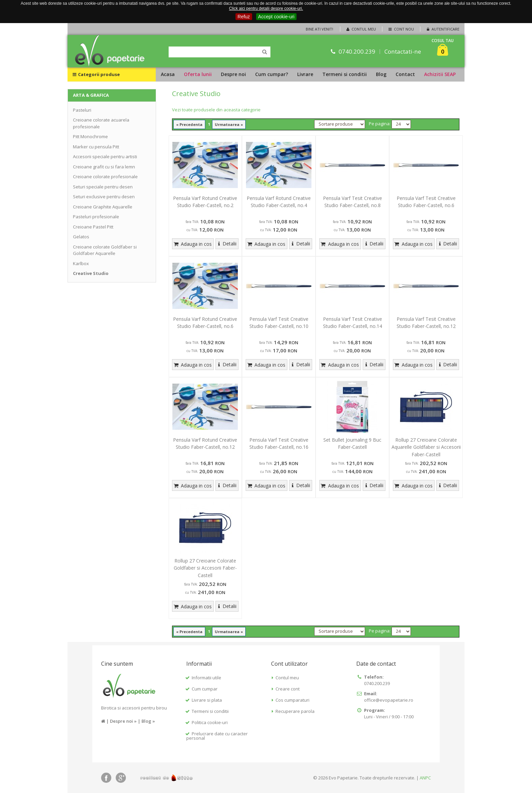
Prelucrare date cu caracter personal (217, 736)
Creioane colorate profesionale (105, 177)
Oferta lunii (198, 74)
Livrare (305, 74)
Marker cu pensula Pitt (96, 147)
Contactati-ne (403, 51)
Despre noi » (123, 721)
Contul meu (361, 29)
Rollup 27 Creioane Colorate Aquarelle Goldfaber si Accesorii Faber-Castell (426, 447)
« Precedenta (189, 124)
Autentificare (442, 29)
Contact (405, 74)
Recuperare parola (295, 711)
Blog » (148, 721)
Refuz (244, 17)
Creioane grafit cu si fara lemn (104, 167)
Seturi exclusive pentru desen (104, 197)
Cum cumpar (205, 689)
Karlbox (81, 263)
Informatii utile (206, 678)
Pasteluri (82, 110)
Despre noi (233, 74)
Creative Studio (91, 273)
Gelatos (81, 237)
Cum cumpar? (272, 74)
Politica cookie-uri (210, 722)
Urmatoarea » (229, 124)
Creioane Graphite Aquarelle (103, 207)
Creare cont (288, 689)
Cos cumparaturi (292, 700)
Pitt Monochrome (90, 136)
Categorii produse (96, 74)
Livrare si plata (207, 700)
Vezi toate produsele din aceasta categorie (216, 110)
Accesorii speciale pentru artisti (105, 156)
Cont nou (401, 29)
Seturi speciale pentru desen (103, 187)
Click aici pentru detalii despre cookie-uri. (266, 8)
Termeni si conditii (345, 74)
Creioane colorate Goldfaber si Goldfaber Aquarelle (105, 250)
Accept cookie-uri (276, 17)
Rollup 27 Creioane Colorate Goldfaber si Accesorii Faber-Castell (205, 568)
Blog (381, 74)
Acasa (168, 74)
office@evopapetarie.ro (389, 700)
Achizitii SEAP (440, 74)
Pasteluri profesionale (96, 217)
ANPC (425, 778)
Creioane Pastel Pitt (93, 227)
